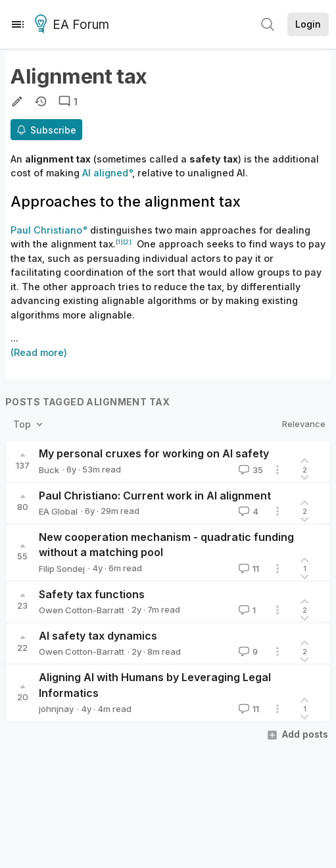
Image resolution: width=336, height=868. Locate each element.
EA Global (58, 511)
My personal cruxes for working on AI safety (154, 453)
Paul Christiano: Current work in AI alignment (155, 496)
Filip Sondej (62, 569)
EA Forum (74, 25)
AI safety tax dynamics (98, 636)
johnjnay (56, 709)
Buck (49, 470)
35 (250, 470)
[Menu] (18, 24)
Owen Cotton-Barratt (82, 610)
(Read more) (39, 352)
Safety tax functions (92, 594)
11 (248, 569)
